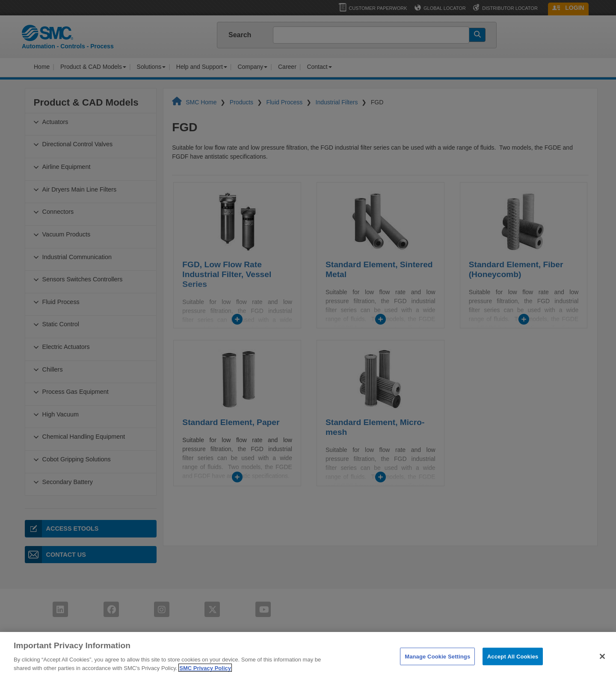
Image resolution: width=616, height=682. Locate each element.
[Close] (602, 672)
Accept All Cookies (513, 672)
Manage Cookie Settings (437, 672)
